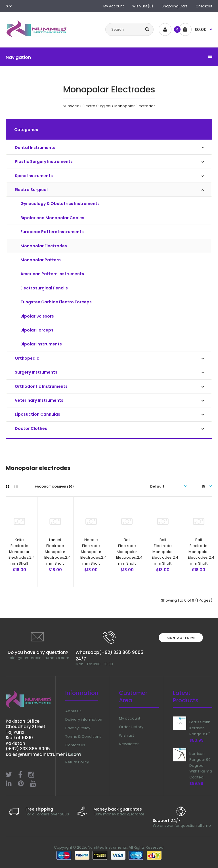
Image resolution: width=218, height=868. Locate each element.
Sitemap (73, 754)
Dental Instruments (35, 148)
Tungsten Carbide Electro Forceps (56, 302)
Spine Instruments (34, 176)
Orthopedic (27, 358)
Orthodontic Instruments (41, 386)
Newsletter (129, 744)
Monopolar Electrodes (135, 106)
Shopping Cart (174, 6)
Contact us (75, 745)
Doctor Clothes (31, 428)
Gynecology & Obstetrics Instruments (60, 204)
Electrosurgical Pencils (44, 288)
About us (73, 711)
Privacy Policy (78, 728)
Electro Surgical (97, 106)
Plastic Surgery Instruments (44, 161)
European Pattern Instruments (52, 232)
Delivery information (84, 719)
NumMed (71, 106)
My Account (114, 6)
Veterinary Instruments (39, 400)
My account (130, 718)
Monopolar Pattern (41, 260)
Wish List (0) (143, 6)
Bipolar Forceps (37, 330)
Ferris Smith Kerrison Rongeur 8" (200, 728)
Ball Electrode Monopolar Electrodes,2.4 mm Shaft (129, 552)
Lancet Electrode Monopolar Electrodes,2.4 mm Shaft (57, 552)
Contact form (181, 638)
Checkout (204, 6)
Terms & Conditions (83, 737)
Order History (131, 727)
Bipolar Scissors (37, 316)
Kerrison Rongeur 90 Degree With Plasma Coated (201, 765)
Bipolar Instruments (41, 344)
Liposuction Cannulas (37, 414)
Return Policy (77, 762)
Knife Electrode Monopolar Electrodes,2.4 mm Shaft (22, 552)
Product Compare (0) (54, 486)
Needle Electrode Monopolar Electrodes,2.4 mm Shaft (94, 552)
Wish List (126, 735)
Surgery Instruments (36, 372)
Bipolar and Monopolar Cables (52, 218)
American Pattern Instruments (52, 274)
